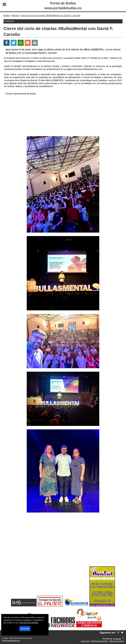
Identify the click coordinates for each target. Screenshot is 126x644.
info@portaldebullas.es (11, 641)
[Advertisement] (63, 116)
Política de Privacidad (99, 641)
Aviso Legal (85, 641)
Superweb (117, 639)
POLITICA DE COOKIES (29, 623)
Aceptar (25, 629)
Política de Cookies (116, 641)
